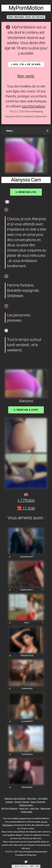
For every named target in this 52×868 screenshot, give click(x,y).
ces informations (33, 106)
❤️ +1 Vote (26, 508)
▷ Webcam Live (26, 192)
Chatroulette (26, 812)
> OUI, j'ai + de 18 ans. (26, 64)
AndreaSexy (27, 688)
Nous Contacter (38, 802)
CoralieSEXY (27, 721)
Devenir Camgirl (22, 802)
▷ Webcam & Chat (26, 410)
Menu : (10, 131)
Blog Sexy (32, 799)
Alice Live (24, 809)
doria (26, 623)
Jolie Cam (34, 809)
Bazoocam (46, 809)
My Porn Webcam (10, 809)
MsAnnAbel (27, 787)
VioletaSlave (27, 754)
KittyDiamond (27, 655)
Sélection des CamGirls (15, 799)
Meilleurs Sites (26, 805)
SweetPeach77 (27, 557)
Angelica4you (26, 590)
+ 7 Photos (26, 500)
